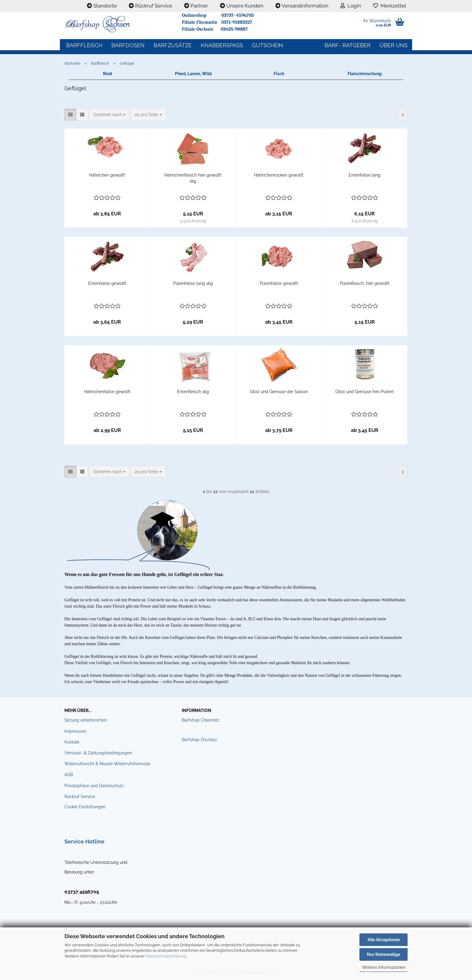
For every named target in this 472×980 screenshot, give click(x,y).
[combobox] (109, 115)
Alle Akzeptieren (384, 940)
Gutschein (267, 45)
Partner (196, 6)
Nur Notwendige (383, 954)
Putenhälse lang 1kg (193, 283)
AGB (69, 775)
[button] (70, 115)
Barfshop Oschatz (199, 740)
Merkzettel (390, 6)
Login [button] (351, 6)
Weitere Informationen (384, 967)
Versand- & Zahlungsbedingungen (98, 753)
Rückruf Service (151, 6)
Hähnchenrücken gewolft (279, 175)
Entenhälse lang (365, 175)
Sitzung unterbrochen (86, 720)
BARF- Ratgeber (348, 45)
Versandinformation (302, 6)
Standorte (102, 6)
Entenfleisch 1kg (193, 392)
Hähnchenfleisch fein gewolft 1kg (193, 178)
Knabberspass (222, 45)
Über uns (394, 45)
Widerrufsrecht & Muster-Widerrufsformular (107, 764)
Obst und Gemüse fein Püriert (365, 392)
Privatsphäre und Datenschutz (94, 786)
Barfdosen (128, 45)
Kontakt (72, 742)
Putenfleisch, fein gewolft (365, 283)
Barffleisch (84, 45)
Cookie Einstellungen (85, 807)
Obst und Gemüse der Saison (279, 392)
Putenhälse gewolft (279, 283)
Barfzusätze (173, 45)
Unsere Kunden (242, 6)
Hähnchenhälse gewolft (107, 392)
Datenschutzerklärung (166, 956)
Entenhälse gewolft (107, 283)
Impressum (75, 731)
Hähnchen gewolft (107, 175)
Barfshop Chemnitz (201, 720)
